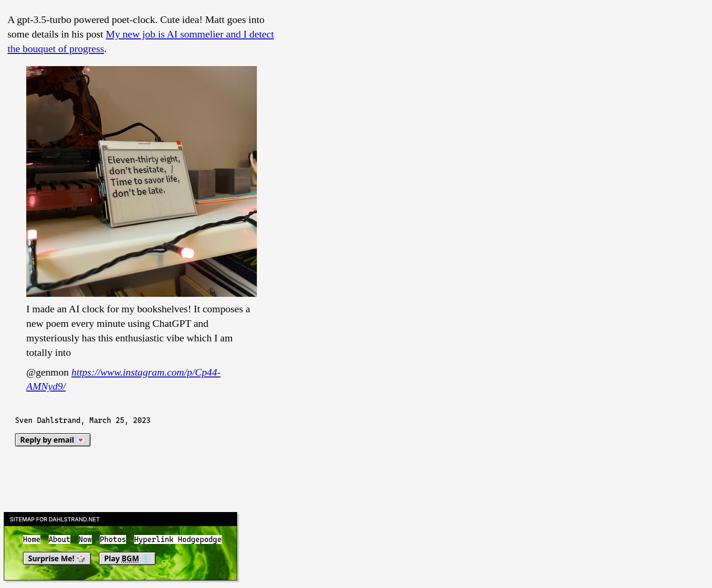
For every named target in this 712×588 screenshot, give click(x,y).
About (60, 539)
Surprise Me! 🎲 (57, 558)
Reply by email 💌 (53, 440)
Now (85, 539)
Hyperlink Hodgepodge (178, 539)
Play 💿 (127, 558)
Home (32, 539)
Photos (113, 539)
